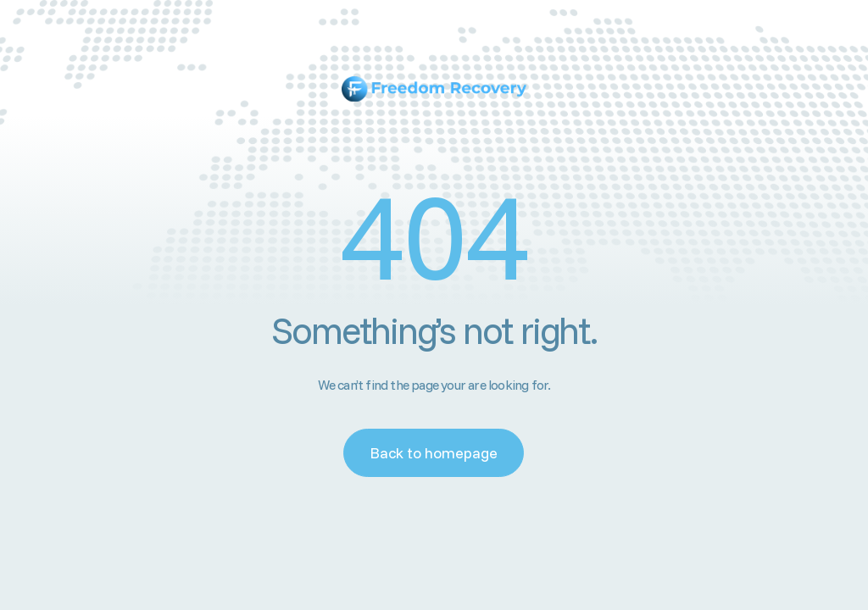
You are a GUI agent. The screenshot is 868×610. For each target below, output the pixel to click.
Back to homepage (434, 453)
